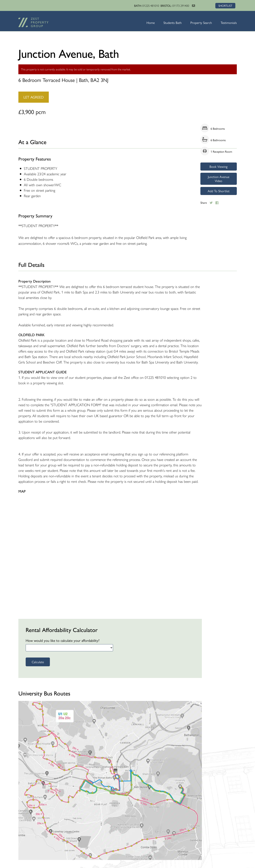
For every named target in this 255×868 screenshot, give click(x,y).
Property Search (201, 23)
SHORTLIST (225, 6)
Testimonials (229, 23)
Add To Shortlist (219, 191)
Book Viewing (219, 166)
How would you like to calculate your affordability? (63, 640)
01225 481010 (151, 6)
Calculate (38, 662)
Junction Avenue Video (219, 179)
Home (151, 23)
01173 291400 (181, 6)
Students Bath (173, 23)
